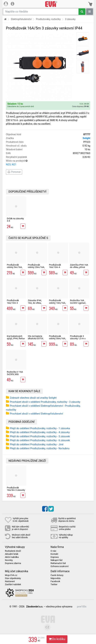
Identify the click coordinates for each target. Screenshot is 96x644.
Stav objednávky (13, 578)
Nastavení (10, 581)
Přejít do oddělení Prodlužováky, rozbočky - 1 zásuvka (40, 428)
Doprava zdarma (13, 563)
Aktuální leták (12, 554)
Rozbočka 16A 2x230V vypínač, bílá (78, 303)
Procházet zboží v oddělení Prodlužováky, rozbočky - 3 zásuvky (45, 402)
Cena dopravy (80, 106)
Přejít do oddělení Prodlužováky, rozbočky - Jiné (37, 444)
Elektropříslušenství (21, 19)
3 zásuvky (70, 19)
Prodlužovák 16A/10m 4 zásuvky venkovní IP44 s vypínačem (58, 268)
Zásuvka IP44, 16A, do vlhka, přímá (35, 303)
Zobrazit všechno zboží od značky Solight (33, 398)
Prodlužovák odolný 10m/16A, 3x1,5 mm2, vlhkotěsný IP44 (57, 304)
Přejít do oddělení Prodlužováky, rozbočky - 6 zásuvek (40, 440)
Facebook (55, 581)
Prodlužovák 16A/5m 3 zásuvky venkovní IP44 (16, 490)
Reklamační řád (58, 563)
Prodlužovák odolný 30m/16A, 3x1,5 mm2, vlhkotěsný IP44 (57, 340)
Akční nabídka (12, 557)
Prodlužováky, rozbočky (48, 19)
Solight (86, 138)
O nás (53, 551)
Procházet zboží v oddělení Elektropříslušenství (36, 414)
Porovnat (14, 172)
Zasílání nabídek (13, 584)
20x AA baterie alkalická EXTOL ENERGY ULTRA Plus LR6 (36, 340)
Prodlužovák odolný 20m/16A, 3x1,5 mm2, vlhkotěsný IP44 (36, 268)
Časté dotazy (57, 575)
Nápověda (56, 578)
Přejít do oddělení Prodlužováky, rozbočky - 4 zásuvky (40, 432)
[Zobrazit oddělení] (90, 12)
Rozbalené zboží (13, 551)
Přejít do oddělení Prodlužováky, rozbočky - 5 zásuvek (40, 436)
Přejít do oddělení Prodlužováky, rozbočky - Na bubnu (40, 448)
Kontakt (54, 554)
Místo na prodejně (48, 163)
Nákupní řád (57, 560)
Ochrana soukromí (60, 566)
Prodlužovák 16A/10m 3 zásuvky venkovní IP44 (15, 304)
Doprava (55, 557)
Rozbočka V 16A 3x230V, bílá (15, 373)
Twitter (54, 584)
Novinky (9, 560)
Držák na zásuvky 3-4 (15, 220)
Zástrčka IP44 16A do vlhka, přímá (79, 266)
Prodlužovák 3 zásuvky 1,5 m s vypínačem (78, 339)
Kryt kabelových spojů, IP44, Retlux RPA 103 (16, 339)
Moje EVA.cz (11, 575)
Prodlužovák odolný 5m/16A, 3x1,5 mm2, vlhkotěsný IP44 (15, 268)
